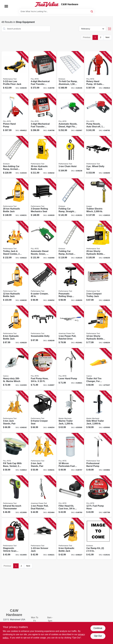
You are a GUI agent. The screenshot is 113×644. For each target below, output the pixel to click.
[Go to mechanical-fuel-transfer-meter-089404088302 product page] (43, 114)
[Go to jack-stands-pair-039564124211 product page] (43, 454)
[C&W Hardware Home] (47, 4)
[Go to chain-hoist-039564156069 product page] (70, 157)
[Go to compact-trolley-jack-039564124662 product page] (98, 284)
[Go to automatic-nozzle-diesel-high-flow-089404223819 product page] (70, 114)
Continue (98, 628)
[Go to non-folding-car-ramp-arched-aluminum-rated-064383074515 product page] (15, 157)
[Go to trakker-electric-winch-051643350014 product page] (98, 199)
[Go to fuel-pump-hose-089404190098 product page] (98, 496)
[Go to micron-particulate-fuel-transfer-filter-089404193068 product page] (70, 454)
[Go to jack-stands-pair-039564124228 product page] (15, 412)
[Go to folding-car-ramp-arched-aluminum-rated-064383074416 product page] (70, 242)
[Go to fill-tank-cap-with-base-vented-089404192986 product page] (15, 454)
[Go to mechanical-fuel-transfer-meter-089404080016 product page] (43, 72)
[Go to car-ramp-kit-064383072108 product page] (98, 539)
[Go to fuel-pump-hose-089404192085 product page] (43, 369)
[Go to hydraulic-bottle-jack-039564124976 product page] (15, 284)
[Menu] (6, 6)
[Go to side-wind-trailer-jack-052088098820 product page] (98, 412)
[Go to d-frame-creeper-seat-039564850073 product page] (43, 412)
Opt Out (98, 636)
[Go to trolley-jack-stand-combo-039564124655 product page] (15, 242)
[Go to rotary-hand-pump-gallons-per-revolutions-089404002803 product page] (98, 72)
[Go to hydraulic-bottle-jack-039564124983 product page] (15, 199)
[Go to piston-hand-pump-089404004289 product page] (15, 114)
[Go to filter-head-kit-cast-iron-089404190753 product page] (70, 496)
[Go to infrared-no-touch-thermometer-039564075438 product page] (15, 496)
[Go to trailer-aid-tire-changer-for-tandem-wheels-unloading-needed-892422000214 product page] (98, 369)
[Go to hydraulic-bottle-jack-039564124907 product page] (70, 539)
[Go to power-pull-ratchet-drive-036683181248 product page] (70, 327)
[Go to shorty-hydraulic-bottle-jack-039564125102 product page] (98, 242)
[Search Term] (56, 11)
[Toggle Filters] (110, 29)
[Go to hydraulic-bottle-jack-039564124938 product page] (15, 327)
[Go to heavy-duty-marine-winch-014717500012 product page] (15, 369)
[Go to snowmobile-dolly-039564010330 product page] (43, 327)
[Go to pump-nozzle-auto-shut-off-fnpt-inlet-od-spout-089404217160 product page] (98, 114)
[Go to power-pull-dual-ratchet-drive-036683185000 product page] (43, 496)
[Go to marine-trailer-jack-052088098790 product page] (70, 412)
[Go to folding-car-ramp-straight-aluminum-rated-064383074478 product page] (70, 199)
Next (107, 37)
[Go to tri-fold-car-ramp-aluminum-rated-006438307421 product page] (70, 72)
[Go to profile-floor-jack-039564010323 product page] (15, 72)
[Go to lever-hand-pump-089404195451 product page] (70, 369)
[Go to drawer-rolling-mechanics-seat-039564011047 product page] (43, 199)
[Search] (92, 11)
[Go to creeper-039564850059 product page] (43, 284)
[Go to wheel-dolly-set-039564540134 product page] (98, 157)
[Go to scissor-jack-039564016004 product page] (43, 539)
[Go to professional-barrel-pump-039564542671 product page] (98, 454)
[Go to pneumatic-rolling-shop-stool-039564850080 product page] (70, 284)
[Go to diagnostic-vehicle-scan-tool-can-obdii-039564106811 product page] (15, 539)
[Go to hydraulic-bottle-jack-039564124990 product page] (43, 157)
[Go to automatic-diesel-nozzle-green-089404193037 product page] (43, 242)
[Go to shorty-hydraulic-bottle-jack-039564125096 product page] (98, 327)
